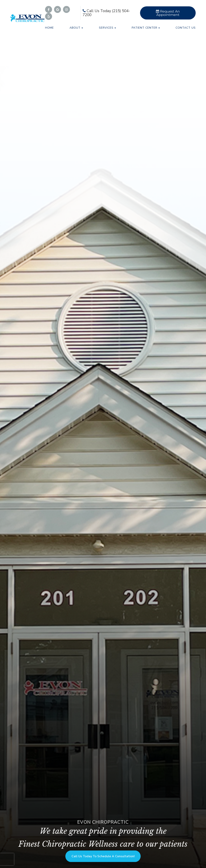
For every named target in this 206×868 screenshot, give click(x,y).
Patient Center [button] (146, 28)
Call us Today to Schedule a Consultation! (103, 855)
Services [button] (107, 28)
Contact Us (186, 28)
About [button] (76, 28)
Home (49, 28)
